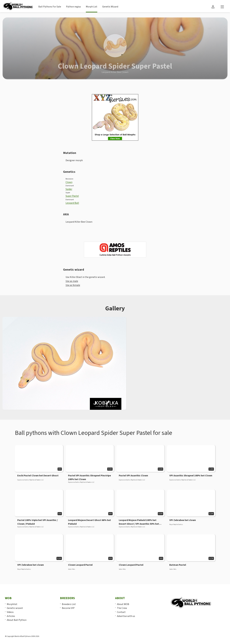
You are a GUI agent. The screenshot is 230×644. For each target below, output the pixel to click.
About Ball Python (17, 620)
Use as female (73, 285)
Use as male (72, 281)
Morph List (92, 7)
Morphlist (12, 604)
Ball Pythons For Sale (50, 7)
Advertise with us (126, 616)
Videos (10, 612)
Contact (121, 612)
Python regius (73, 7)
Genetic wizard (15, 608)
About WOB (123, 604)
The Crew (122, 608)
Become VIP (68, 608)
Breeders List (69, 604)
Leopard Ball (72, 203)
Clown (69, 182)
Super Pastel (72, 196)
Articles (11, 616)
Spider (69, 189)
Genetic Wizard (110, 7)
